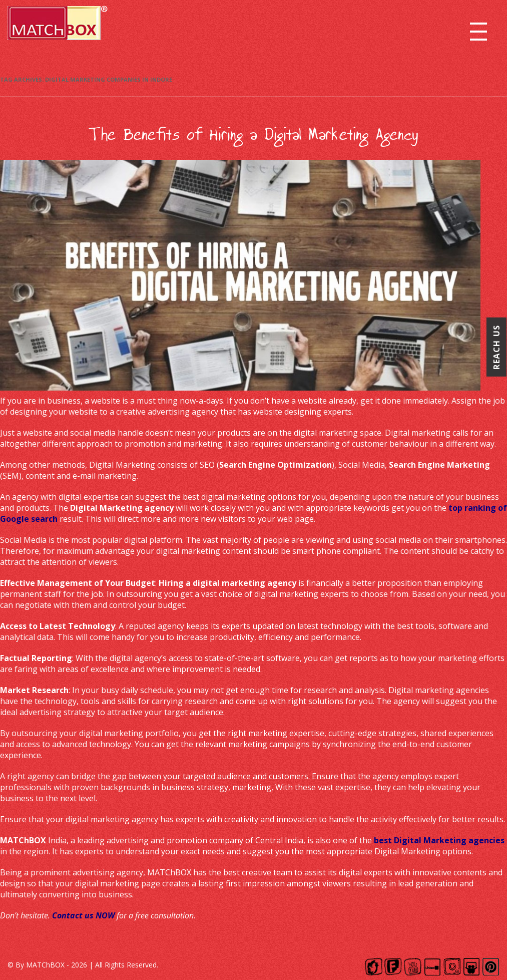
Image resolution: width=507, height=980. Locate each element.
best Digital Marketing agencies (439, 840)
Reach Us (496, 347)
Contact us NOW (83, 915)
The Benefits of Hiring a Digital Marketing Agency (254, 135)
